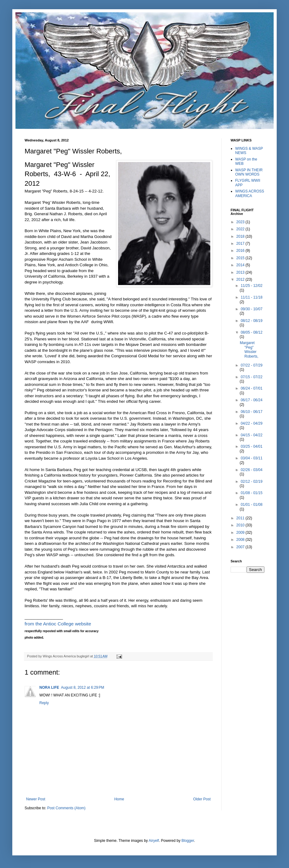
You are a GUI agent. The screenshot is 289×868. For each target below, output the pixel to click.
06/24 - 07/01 (252, 388)
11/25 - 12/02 (252, 286)
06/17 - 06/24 (252, 400)
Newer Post (36, 799)
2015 (241, 258)
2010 (241, 525)
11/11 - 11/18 (252, 297)
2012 (241, 279)
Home (119, 799)
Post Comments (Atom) (66, 808)
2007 (241, 547)
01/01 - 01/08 (252, 505)
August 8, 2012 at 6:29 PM (82, 688)
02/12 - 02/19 (252, 482)
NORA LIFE (49, 688)
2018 (241, 236)
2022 (241, 229)
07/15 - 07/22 (252, 377)
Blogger (188, 841)
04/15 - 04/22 (252, 435)
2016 (241, 251)
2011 (241, 518)
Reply (44, 703)
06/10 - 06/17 (252, 412)
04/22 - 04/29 (252, 423)
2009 (241, 533)
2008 (241, 540)
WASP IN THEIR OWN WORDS (249, 172)
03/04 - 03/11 (252, 458)
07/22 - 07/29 (252, 365)
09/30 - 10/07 (252, 309)
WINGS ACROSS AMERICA (250, 193)
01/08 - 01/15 (252, 493)
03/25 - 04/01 (252, 446)
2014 (241, 265)
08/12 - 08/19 (252, 321)
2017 (241, 244)
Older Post (202, 799)
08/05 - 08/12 (252, 332)
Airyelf (154, 841)
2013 (241, 272)
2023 (241, 222)
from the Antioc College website (58, 624)
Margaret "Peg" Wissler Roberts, (249, 349)
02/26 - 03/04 (252, 470)
